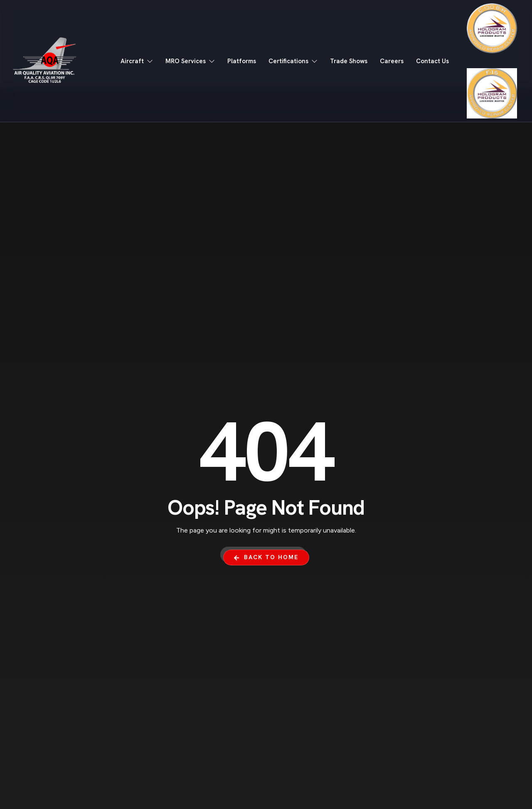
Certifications (293, 61)
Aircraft (137, 61)
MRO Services (190, 61)
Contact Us (432, 61)
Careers (392, 61)
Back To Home (266, 557)
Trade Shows (349, 61)
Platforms (242, 61)
